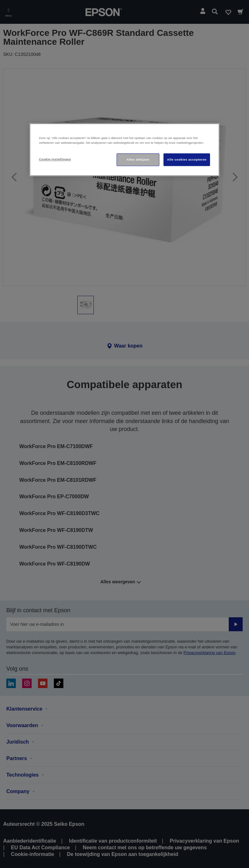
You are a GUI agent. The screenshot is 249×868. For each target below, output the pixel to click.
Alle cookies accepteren (187, 159)
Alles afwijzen (138, 159)
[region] (124, 150)
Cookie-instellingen (55, 159)
